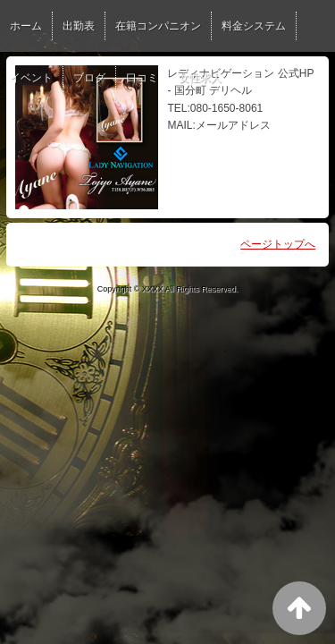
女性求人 (200, 78)
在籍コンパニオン (158, 26)
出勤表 (79, 26)
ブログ (89, 78)
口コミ (142, 78)
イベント (31, 78)
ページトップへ (278, 244)
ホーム (26, 26)
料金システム (254, 26)
